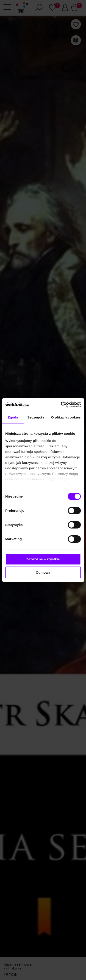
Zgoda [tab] (13, 417)
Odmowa (43, 572)
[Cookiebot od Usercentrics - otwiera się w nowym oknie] (61, 405)
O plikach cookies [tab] (66, 417)
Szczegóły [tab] (36, 417)
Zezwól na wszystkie (43, 559)
